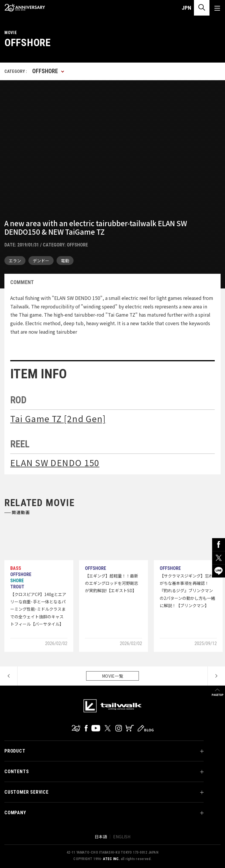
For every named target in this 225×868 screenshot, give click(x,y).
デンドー (41, 261)
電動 (65, 261)
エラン (15, 261)
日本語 (101, 837)
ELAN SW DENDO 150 (55, 462)
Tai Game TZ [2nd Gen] (58, 418)
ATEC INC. (111, 859)
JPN (186, 8)
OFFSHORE (77, 245)
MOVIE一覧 (112, 676)
